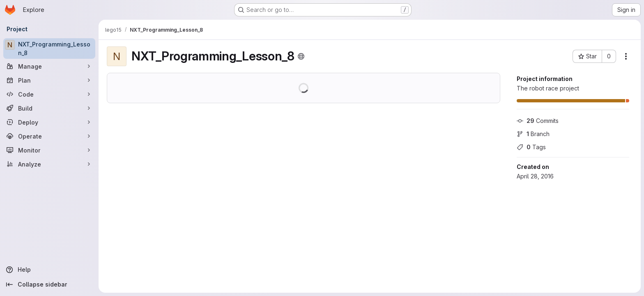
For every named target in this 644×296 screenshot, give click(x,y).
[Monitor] (49, 150)
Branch (533, 134)
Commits (538, 121)
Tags (531, 147)
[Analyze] (49, 164)
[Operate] (49, 136)
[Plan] (49, 80)
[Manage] (49, 66)
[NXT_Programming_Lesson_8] (49, 49)
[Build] (49, 108)
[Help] (49, 270)
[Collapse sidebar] (49, 284)
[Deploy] (49, 122)
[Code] (49, 94)
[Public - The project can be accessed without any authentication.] (301, 56)
